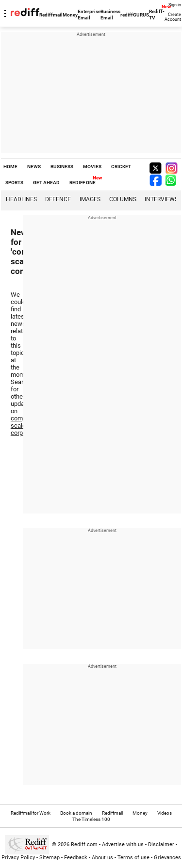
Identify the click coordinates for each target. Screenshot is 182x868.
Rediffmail (51, 15)
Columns (123, 199)
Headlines (21, 199)
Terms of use (133, 858)
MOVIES (92, 167)
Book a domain (76, 813)
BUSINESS (62, 167)
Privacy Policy (18, 858)
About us (102, 858)
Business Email (110, 15)
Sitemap (50, 858)
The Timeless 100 (91, 819)
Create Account (173, 17)
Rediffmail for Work (31, 813)
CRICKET (121, 167)
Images (90, 199)
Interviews (161, 199)
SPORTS (14, 183)
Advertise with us (123, 844)
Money (70, 15)
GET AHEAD (46, 183)
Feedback (76, 858)
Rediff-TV (157, 15)
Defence (58, 199)
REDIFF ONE (83, 183)
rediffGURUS (135, 15)
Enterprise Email (89, 15)
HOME (10, 167)
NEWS (34, 167)
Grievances (167, 858)
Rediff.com (84, 844)
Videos (165, 813)
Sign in (175, 5)
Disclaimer (161, 844)
